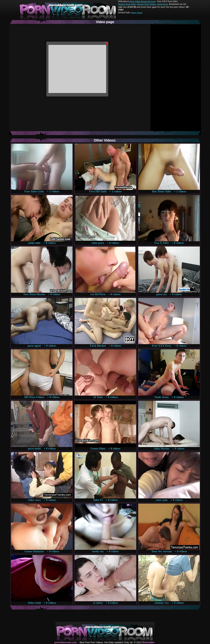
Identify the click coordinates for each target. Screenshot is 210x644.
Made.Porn (163, 4)
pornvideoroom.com (66, 642)
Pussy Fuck (137, 13)
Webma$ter (148, 642)
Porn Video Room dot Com (142, 1)
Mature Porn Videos (147, 4)
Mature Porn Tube (127, 4)
